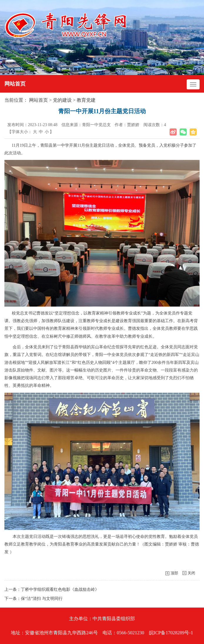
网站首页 (15, 84)
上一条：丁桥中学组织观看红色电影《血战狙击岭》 (52, 589)
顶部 (174, 573)
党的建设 (62, 100)
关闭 (191, 573)
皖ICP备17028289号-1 (171, 633)
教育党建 (86, 100)
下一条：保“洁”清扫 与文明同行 (34, 599)
